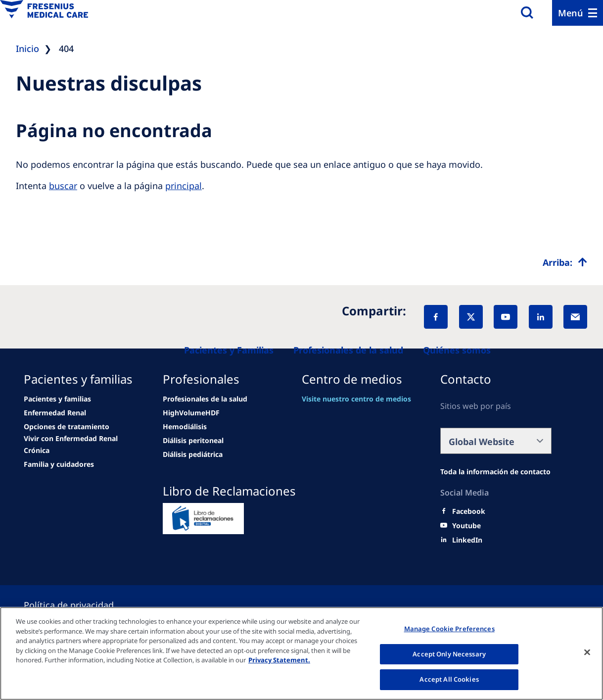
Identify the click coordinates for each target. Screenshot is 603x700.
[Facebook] (436, 317)
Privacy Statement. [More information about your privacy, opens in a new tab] (279, 660)
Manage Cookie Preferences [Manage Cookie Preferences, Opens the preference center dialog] (449, 629)
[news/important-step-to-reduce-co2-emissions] (55, 413)
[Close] (587, 652)
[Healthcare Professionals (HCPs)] (348, 350)
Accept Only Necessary (449, 654)
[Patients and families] (229, 350)
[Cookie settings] (81, 605)
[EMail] (575, 317)
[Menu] (578, 13)
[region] (301, 653)
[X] (471, 317)
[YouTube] (506, 317)
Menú (571, 13)
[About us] (457, 350)
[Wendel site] (57, 399)
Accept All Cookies (449, 679)
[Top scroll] (565, 262)
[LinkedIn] (541, 317)
